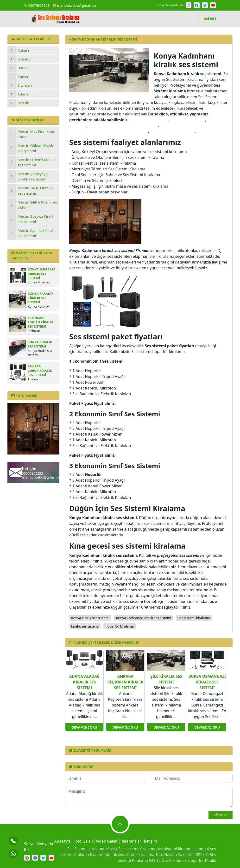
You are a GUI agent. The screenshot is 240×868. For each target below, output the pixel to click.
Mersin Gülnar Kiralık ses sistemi (35, 148)
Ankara (24, 50)
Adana (23, 94)
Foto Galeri (83, 841)
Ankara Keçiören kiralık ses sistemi (125, 682)
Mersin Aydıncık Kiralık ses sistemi (37, 233)
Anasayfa (63, 841)
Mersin (23, 103)
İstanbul (25, 59)
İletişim (150, 841)
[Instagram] (189, 5)
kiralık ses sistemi (188, 120)
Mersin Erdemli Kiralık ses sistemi (36, 162)
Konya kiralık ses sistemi (40, 344)
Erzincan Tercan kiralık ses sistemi (41, 322)
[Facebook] (197, 5)
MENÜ (208, 19)
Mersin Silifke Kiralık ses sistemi (38, 205)
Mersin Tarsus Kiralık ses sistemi (35, 191)
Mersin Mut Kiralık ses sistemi (36, 134)
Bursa (22, 68)
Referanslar (131, 841)
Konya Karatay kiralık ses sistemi (40, 298)
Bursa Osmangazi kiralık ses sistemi (207, 682)
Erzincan (25, 85)
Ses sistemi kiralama (194, 618)
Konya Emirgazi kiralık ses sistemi (41, 274)
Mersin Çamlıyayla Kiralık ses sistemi (33, 177)
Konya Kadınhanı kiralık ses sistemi (144, 618)
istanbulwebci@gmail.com (76, 5)
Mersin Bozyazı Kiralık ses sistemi (36, 219)
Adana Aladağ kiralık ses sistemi (85, 682)
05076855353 (37, 5)
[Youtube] (213, 5)
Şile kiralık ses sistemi (166, 679)
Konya (23, 77)
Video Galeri (107, 841)
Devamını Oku (84, 727)
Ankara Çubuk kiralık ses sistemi (40, 371)
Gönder (221, 815)
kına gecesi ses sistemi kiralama (117, 131)
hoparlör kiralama (120, 626)
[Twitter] (205, 5)
